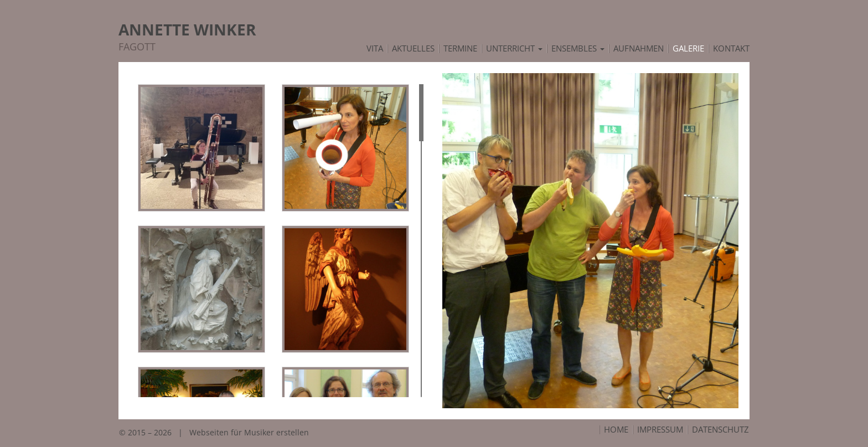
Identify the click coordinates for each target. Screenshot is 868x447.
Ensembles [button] (578, 49)
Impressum (660, 430)
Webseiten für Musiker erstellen (249, 432)
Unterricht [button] (514, 49)
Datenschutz (720, 430)
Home (616, 430)
